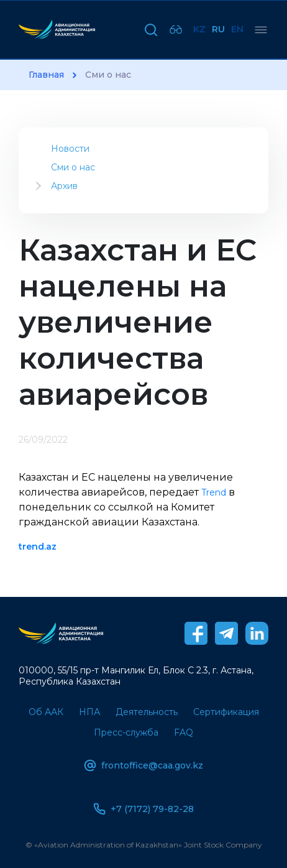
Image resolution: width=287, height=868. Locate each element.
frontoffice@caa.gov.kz (143, 765)
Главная (46, 75)
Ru (218, 29)
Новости (70, 149)
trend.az (38, 547)
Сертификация (226, 712)
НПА (89, 712)
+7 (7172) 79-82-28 (143, 809)
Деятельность (147, 712)
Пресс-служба (126, 732)
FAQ (184, 732)
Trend (214, 492)
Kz (199, 29)
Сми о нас (73, 167)
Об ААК (46, 712)
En (237, 29)
